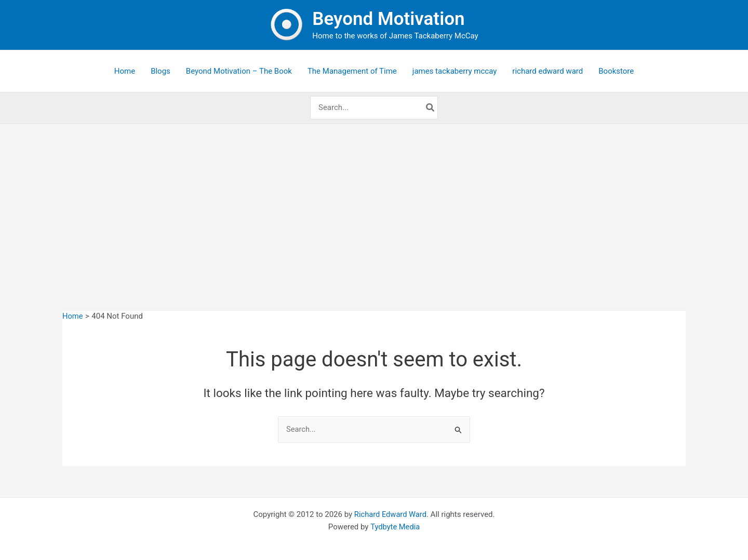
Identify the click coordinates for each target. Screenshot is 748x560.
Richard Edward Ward (390, 514)
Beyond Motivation (388, 19)
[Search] (431, 108)
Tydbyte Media (395, 527)
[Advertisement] (374, 202)
